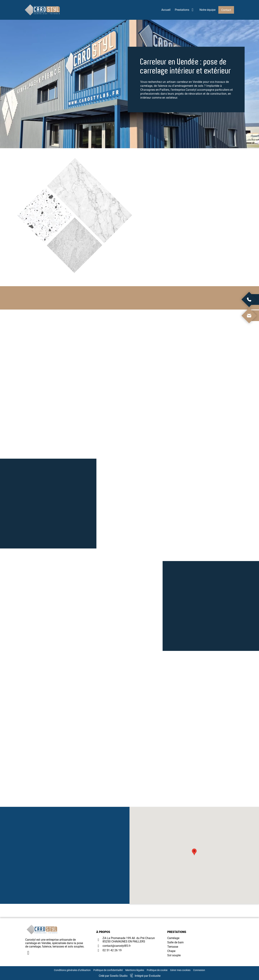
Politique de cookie (157, 970)
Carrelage (173, 938)
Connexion (199, 970)
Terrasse (173, 947)
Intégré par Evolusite (148, 976)
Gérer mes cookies (180, 970)
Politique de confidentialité (108, 970)
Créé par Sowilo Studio (113, 976)
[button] (194, 852)
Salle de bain (175, 942)
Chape (171, 951)
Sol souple (174, 955)
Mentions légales (135, 970)
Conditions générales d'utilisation (72, 970)
